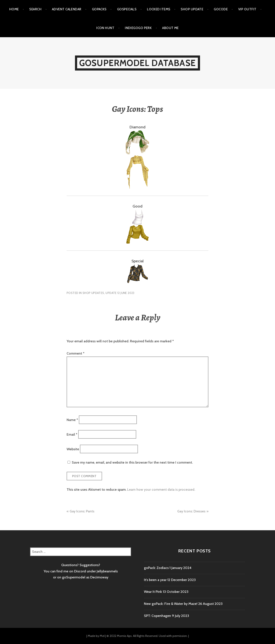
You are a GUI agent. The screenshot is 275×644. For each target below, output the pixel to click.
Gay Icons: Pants (82, 511)
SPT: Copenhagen (157, 616)
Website (73, 449)
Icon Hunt (105, 28)
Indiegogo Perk (138, 28)
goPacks (99, 9)
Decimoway (99, 577)
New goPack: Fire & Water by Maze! (171, 604)
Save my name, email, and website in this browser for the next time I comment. (132, 462)
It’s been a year (155, 580)
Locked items (159, 9)
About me (170, 28)
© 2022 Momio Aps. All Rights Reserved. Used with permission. (147, 636)
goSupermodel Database (137, 63)
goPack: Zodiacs (156, 568)
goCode (221, 9)
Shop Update (192, 9)
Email (72, 434)
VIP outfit (247, 9)
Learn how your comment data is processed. (161, 490)
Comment (76, 353)
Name (72, 420)
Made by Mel (96, 636)
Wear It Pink (153, 592)
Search (35, 9)
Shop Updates (93, 293)
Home (14, 9)
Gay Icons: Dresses (191, 511)
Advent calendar (67, 9)
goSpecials (127, 9)
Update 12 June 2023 (120, 293)
